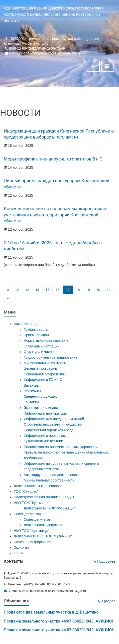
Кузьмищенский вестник (43, 441)
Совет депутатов (27, 514)
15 (48, 290)
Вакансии (31, 385)
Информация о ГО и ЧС (43, 380)
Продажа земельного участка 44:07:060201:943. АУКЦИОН (59, 621)
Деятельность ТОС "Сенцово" (38, 486)
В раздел (106, 601)
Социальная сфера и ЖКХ (45, 374)
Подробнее (105, 561)
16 (58, 290)
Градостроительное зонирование (51, 357)
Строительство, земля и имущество (53, 424)
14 (37, 290)
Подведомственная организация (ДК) (44, 497)
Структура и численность (44, 352)
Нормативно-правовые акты (47, 340)
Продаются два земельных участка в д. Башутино (51, 612)
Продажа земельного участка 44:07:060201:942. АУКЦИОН (59, 630)
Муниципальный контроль (45, 363)
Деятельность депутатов (44, 525)
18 (78, 290)
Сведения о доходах (40, 396)
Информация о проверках (45, 436)
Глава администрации (42, 346)
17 (68, 290)
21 (108, 290)
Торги (18, 553)
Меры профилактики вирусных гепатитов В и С (53, 159)
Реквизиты (32, 391)
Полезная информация (32, 542)
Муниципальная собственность (49, 480)
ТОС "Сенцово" (26, 491)
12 (17, 290)
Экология (21, 547)
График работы (36, 329)
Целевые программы (41, 368)
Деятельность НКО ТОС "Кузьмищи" (43, 536)
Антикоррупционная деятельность (52, 475)
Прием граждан (36, 335)
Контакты (31, 402)
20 (98, 290)
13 (27, 290)
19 (88, 290)
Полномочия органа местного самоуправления (62, 447)
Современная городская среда (49, 430)
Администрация (27, 324)
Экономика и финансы (42, 408)
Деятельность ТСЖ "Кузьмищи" (49, 508)
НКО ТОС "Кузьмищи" (31, 531)
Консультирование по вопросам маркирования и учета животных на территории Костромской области (55, 215)
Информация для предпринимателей (54, 419)
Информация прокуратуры (45, 413)
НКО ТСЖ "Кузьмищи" (32, 503)
